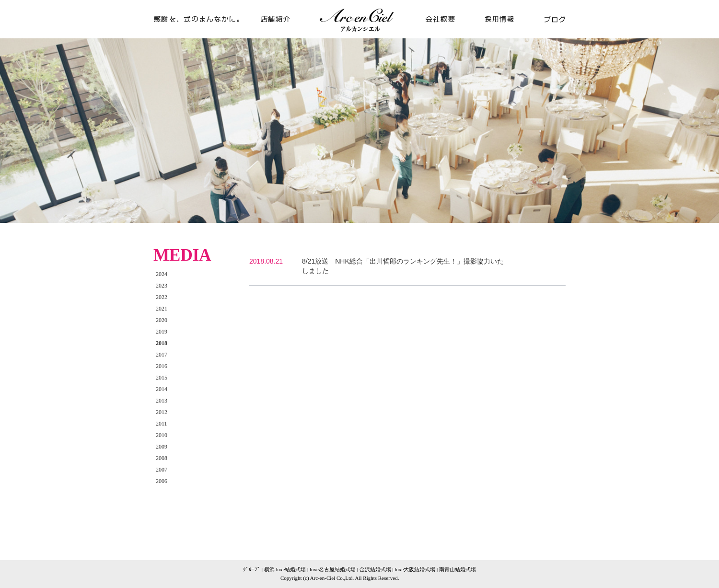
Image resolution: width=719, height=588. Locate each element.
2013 (162, 401)
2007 (162, 470)
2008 (162, 458)
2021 (162, 309)
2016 (162, 366)
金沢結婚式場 (375, 569)
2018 (162, 343)
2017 (162, 355)
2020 (162, 320)
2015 (162, 378)
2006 (162, 481)
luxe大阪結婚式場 (415, 569)
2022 (162, 297)
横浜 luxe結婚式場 (285, 569)
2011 (162, 424)
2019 (162, 332)
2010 (162, 435)
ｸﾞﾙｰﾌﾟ (252, 569)
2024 (162, 274)
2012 (162, 412)
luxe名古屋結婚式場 (333, 569)
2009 (162, 447)
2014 (162, 389)
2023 (162, 286)
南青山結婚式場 (458, 569)
